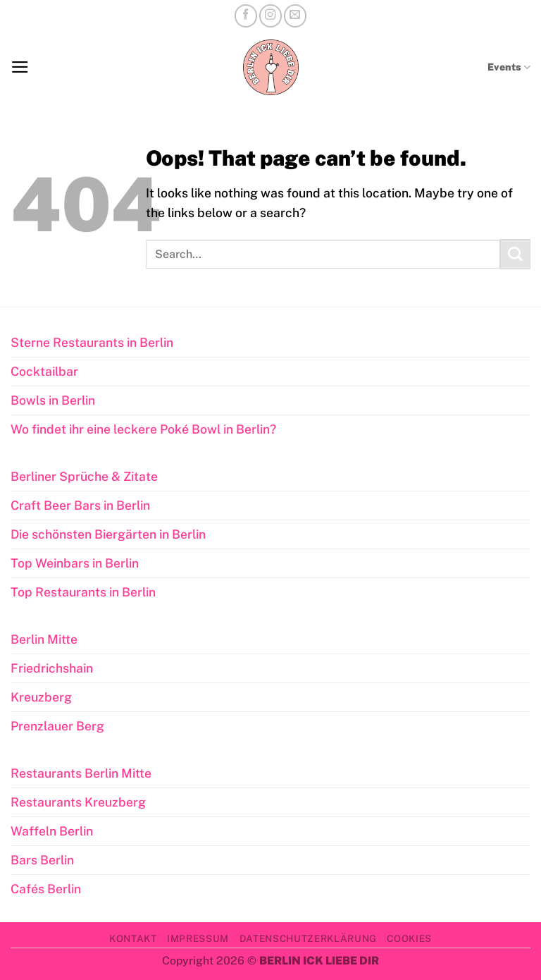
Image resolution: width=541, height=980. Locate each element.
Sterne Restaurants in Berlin (92, 342)
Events (509, 67)
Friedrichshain (52, 668)
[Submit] (515, 254)
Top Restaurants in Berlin (83, 592)
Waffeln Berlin (52, 831)
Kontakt (133, 938)
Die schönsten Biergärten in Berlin (108, 534)
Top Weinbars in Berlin (75, 563)
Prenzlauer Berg (57, 726)
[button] (20, 67)
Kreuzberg (41, 697)
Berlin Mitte (44, 639)
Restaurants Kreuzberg (78, 802)
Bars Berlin (42, 860)
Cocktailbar (44, 371)
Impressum (198, 938)
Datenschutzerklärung (308, 938)
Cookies (409, 938)
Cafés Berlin (46, 889)
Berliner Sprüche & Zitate (84, 476)
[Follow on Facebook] (246, 16)
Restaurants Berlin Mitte (81, 773)
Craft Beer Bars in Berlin (80, 505)
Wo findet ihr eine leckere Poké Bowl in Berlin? (143, 429)
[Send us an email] (295, 16)
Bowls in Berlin (53, 400)
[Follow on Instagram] (270, 16)
